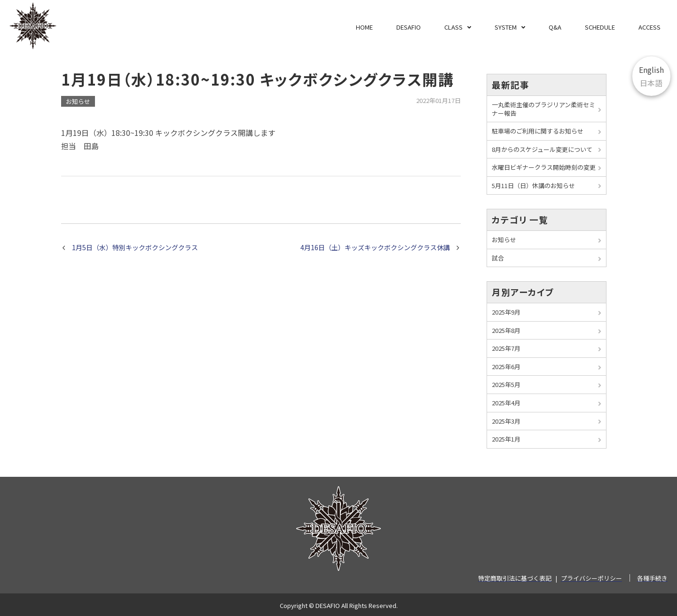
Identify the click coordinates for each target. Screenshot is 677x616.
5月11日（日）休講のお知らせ (533, 186)
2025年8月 (506, 330)
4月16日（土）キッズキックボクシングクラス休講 (375, 247)
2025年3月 (506, 421)
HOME (364, 27)
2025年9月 (506, 312)
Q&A (555, 27)
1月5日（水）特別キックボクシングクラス (135, 247)
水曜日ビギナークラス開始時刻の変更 (544, 167)
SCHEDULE (600, 27)
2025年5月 (506, 384)
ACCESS (649, 27)
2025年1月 (506, 439)
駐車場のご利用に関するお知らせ (538, 131)
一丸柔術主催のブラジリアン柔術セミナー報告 (543, 109)
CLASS (453, 27)
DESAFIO (409, 27)
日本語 (651, 83)
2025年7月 (506, 348)
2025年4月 (506, 403)
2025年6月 (506, 367)
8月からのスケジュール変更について (542, 149)
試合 (498, 258)
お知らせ (78, 101)
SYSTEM (506, 27)
